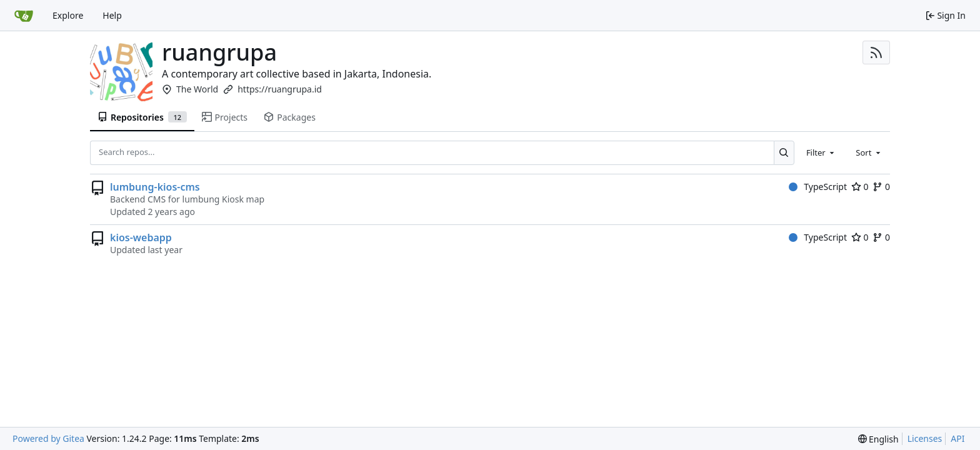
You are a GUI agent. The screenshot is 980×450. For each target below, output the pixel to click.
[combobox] (821, 152)
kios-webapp (141, 237)
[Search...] (784, 152)
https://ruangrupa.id (280, 89)
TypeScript (818, 187)
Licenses (925, 438)
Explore (68, 15)
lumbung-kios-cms (155, 187)
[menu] (878, 439)
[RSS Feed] (876, 52)
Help (112, 15)
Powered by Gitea (48, 438)
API (957, 438)
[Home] (24, 16)
